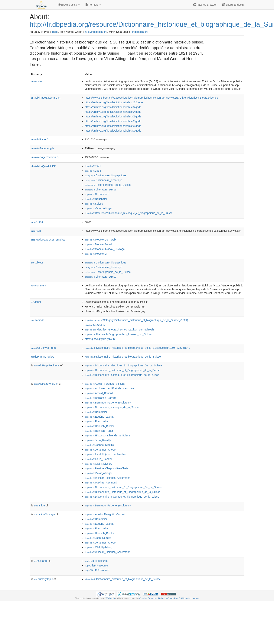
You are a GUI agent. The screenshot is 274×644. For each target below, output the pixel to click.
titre (39, 505)
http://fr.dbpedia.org (96, 32)
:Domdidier (96, 412)
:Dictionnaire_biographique (106, 175)
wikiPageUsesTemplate (48, 240)
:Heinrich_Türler (99, 431)
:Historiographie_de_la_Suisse (108, 185)
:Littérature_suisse (101, 190)
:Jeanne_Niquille (99, 445)
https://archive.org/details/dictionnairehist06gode (113, 126)
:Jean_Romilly (98, 440)
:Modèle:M (96, 254)
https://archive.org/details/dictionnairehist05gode (113, 121)
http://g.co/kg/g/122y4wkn (100, 339)
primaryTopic (43, 579)
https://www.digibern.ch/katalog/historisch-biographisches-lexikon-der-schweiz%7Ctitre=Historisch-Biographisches (151, 98)
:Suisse (94, 204)
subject (37, 263)
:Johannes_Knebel (100, 450)
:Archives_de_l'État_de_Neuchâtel (110, 388)
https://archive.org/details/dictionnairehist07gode (113, 131)
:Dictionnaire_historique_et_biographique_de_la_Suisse (123, 357)
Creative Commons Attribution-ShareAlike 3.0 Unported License (169, 598)
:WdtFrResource (97, 570)
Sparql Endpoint (233, 5)
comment (39, 285)
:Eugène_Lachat (99, 417)
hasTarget (41, 561)
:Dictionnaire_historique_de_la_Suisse (112, 407)
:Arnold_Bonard (99, 393)
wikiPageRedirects (47, 365)
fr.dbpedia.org (140, 32)
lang (37, 222)
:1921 (93, 166)
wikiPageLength (42, 148)
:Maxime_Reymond (101, 483)
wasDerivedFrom (43, 348)
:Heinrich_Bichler (99, 426)
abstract (38, 81)
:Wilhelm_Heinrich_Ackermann (108, 478)
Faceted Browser (205, 5)
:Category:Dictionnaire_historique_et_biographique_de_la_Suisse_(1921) (136, 320)
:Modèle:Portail (98, 244)
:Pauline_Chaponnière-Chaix (106, 468)
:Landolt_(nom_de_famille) (105, 454)
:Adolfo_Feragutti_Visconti (105, 384)
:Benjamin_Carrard (101, 398)
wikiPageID (40, 139)
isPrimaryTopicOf (43, 357)
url (36, 231)
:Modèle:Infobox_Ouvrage (105, 249)
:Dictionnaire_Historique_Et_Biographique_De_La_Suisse (123, 365)
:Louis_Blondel (98, 459)
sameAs (38, 320)
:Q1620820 (95, 325)
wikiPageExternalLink (46, 98)
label (36, 302)
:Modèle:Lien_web (100, 240)
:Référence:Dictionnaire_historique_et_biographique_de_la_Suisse (129, 213)
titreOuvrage (44, 514)
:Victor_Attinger (99, 208)
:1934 (93, 171)
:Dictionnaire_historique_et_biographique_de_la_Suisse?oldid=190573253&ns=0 (137, 348)
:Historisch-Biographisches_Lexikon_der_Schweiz (119, 330)
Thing (55, 32)
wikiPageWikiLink (43, 166)
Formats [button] (93, 5)
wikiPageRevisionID (45, 157)
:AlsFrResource (96, 566)
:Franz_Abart (97, 421)
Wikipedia (110, 598)
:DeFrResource (96, 561)
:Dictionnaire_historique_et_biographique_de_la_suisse (122, 375)
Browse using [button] (69, 5)
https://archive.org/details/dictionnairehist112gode (114, 102)
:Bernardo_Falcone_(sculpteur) (108, 403)
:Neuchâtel (96, 199)
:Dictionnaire (97, 194)
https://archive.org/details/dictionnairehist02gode (113, 107)
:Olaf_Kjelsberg (99, 464)
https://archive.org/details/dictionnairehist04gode (113, 112)
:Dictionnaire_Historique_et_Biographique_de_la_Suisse (123, 370)
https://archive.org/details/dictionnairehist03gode (113, 116)
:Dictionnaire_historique (104, 180)
